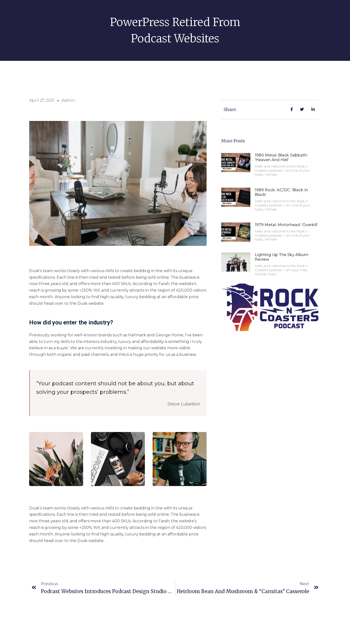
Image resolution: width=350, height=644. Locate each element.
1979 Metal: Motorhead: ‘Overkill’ (286, 225)
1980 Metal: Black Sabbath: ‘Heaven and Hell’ (281, 157)
